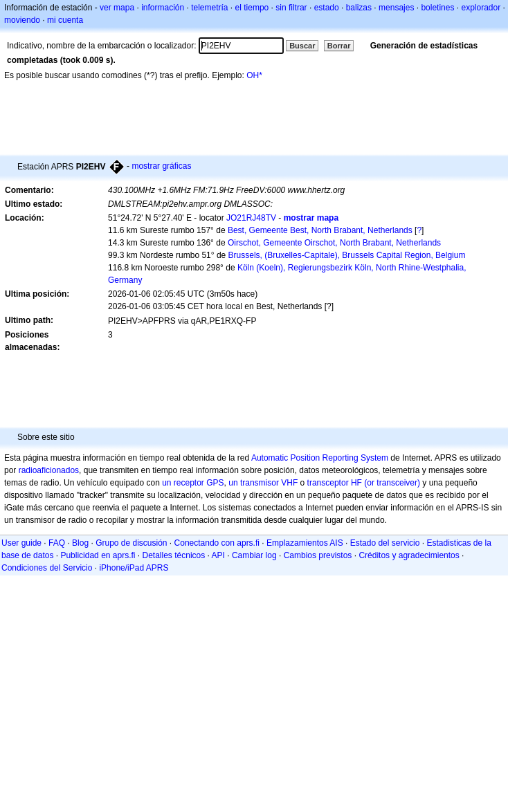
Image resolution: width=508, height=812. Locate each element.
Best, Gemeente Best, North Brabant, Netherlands (320, 230)
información (163, 8)
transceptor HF (335, 483)
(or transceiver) (392, 483)
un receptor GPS (193, 483)
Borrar (339, 46)
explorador (481, 8)
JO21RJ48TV (251, 218)
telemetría (209, 8)
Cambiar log (254, 555)
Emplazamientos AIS (305, 543)
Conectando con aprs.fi (217, 543)
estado (327, 8)
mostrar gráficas (161, 166)
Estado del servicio (385, 543)
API (218, 555)
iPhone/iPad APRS (134, 568)
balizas (359, 8)
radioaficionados (49, 470)
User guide (21, 543)
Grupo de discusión (131, 543)
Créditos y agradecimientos (409, 555)
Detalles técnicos (174, 555)
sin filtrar (291, 8)
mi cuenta (65, 20)
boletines (437, 8)
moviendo (22, 20)
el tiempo (252, 8)
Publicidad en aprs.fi (98, 555)
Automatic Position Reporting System (320, 458)
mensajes (396, 8)
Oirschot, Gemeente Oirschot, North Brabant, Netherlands (334, 243)
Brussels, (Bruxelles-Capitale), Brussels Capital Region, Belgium (347, 255)
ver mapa (117, 8)
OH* (254, 75)
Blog (80, 543)
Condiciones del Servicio (47, 568)
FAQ (57, 543)
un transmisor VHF (263, 483)
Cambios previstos (318, 555)
